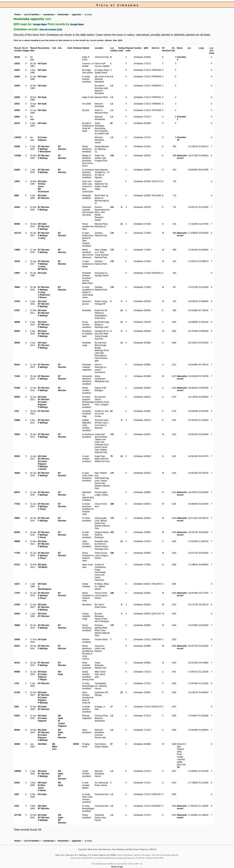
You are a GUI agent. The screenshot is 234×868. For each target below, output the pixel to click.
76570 (17, 261)
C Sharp (42, 509)
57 (111, 744)
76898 (17, 625)
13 (122, 322)
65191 (17, 663)
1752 (16, 411)
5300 (16, 707)
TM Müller (43, 567)
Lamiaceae (49, 14)
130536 (18, 137)
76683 (17, 287)
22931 (17, 70)
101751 (18, 233)
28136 (17, 57)
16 (178, 767)
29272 (17, 123)
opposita (76, 14)
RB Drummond (43, 190)
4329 (16, 794)
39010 (17, 456)
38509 (17, 343)
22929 (17, 86)
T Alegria (42, 679)
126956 (18, 771)
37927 (17, 310)
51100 (17, 692)
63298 (17, 146)
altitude (108, 40)
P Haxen (42, 790)
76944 (17, 473)
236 (112, 156)
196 (112, 504)
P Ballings (43, 149)
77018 (17, 504)
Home (17, 14)
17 (111, 707)
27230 (17, 301)
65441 (17, 365)
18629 (17, 639)
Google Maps (40, 24)
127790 (18, 815)
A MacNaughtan (45, 588)
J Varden (42, 469)
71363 (17, 376)
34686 (17, 420)
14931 (17, 181)
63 (111, 411)
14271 (17, 584)
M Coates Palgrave (42, 139)
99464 (17, 730)
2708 (16, 806)
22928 (17, 97)
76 (111, 456)
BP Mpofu (43, 269)
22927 (17, 104)
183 (112, 532)
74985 (17, 250)
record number (97, 40)
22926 (17, 110)
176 (112, 233)
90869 (17, 672)
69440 (17, 532)
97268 (17, 388)
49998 (17, 541)
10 (122, 310)
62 (111, 123)
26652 (17, 331)
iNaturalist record (182, 157)
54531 (17, 783)
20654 (17, 614)
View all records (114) (51, 29)
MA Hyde (42, 64)
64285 (17, 170)
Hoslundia (63, 14)
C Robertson (44, 295)
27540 (17, 605)
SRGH (76, 744)
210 (112, 207)
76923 (17, 434)
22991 (17, 117)
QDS (120, 40)
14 (122, 456)
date (115, 40)
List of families (32, 14)
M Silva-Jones (42, 185)
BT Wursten (44, 146)
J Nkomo (42, 297)
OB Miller (42, 744)
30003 (17, 744)
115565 (18, 156)
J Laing (41, 238)
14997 (17, 273)
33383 (17, 207)
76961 (17, 518)
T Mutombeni (44, 152)
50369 (17, 224)
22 (122, 692)
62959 (17, 397)
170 (112, 434)
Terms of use (117, 867)
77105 (17, 553)
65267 (17, 646)
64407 (17, 716)
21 (122, 224)
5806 (16, 196)
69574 (17, 492)
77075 (17, 593)
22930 (17, 77)
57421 (17, 565)
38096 (17, 322)
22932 (17, 64)
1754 (16, 683)
